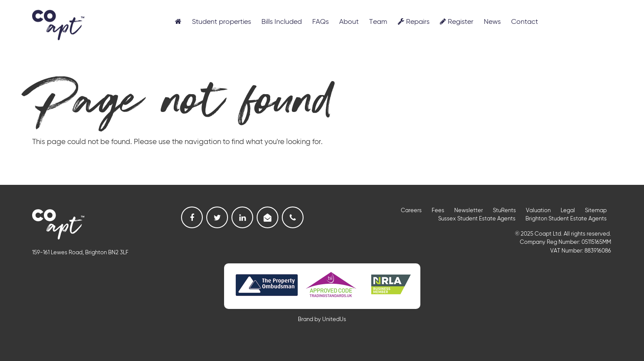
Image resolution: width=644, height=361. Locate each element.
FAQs (320, 22)
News (492, 22)
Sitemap (596, 211)
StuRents (504, 211)
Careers (411, 211)
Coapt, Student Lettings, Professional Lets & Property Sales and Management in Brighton (58, 24)
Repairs (414, 22)
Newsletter (469, 211)
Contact (525, 22)
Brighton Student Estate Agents (566, 219)
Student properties (221, 22)
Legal (568, 211)
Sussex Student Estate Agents (477, 219)
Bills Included (282, 22)
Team (378, 22)
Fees (438, 211)
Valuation (538, 211)
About (349, 22)
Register (457, 22)
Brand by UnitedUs (322, 320)
